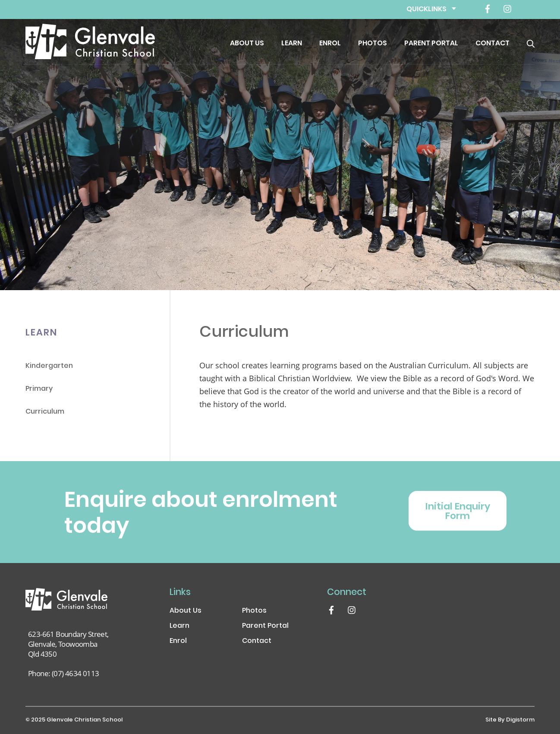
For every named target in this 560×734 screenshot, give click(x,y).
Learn (292, 44)
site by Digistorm (510, 720)
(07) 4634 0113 (76, 673)
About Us (247, 44)
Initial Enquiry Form (458, 512)
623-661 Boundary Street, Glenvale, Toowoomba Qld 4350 (68, 644)
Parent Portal (431, 44)
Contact (492, 44)
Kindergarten (49, 366)
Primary (39, 389)
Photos (373, 44)
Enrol (330, 44)
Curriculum (45, 412)
